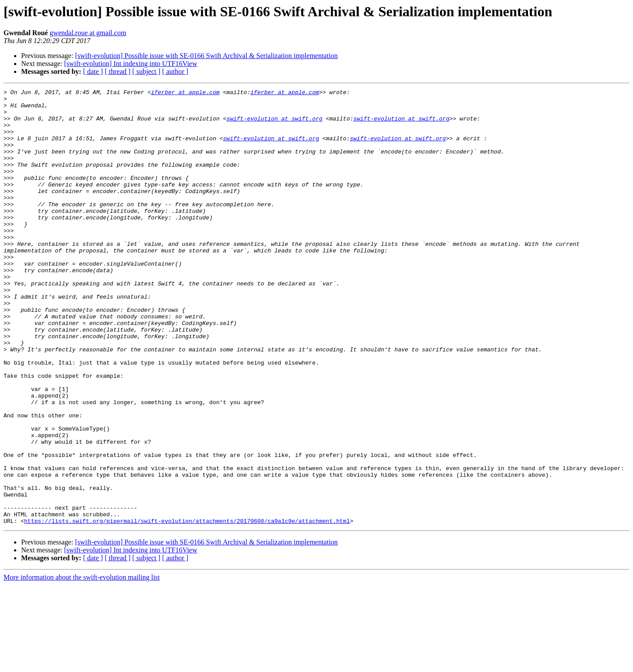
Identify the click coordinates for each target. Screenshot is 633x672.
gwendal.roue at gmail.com (88, 33)
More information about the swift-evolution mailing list (82, 664)
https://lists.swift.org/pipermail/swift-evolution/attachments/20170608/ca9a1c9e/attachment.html (187, 608)
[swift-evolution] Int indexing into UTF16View (131, 64)
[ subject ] (146, 71)
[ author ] (175, 71)
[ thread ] (118, 71)
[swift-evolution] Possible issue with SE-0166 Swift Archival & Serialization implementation (207, 56)
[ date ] (93, 71)
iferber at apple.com (185, 93)
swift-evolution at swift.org (274, 125)
